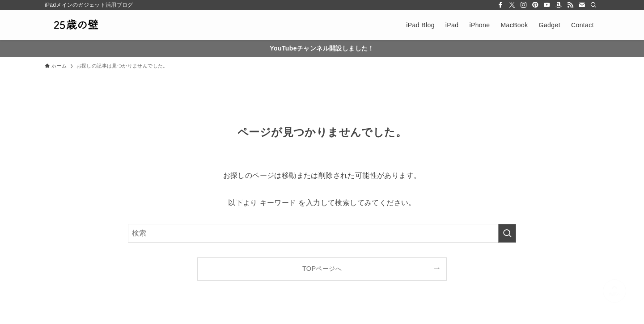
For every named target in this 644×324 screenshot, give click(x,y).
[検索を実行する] (507, 233)
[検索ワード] (322, 233)
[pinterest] (535, 5)
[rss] (570, 5)
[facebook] (500, 5)
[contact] (582, 5)
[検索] (593, 5)
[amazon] (559, 5)
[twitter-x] (512, 5)
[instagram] (524, 5)
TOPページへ (322, 269)
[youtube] (547, 5)
